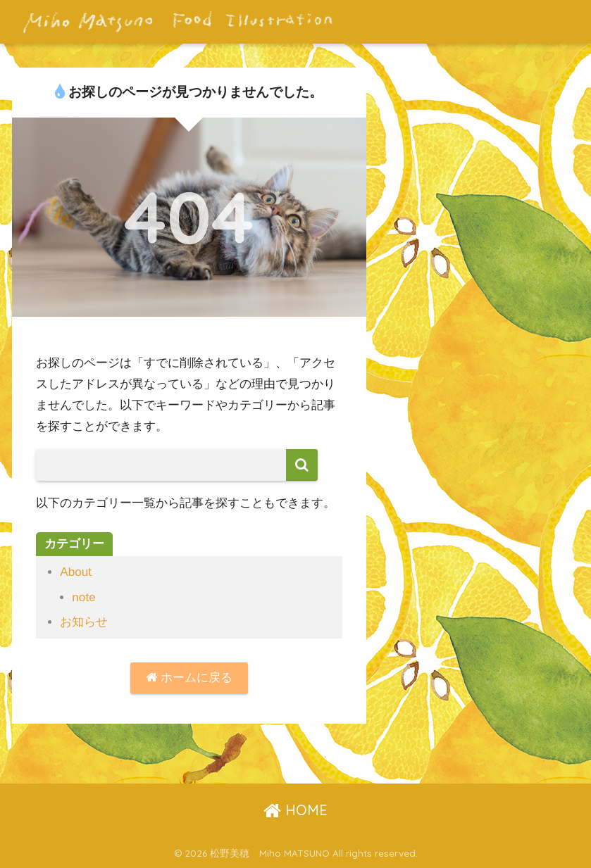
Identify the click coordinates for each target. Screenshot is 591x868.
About (76, 572)
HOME (295, 810)
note (83, 597)
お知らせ (84, 622)
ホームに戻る (189, 678)
